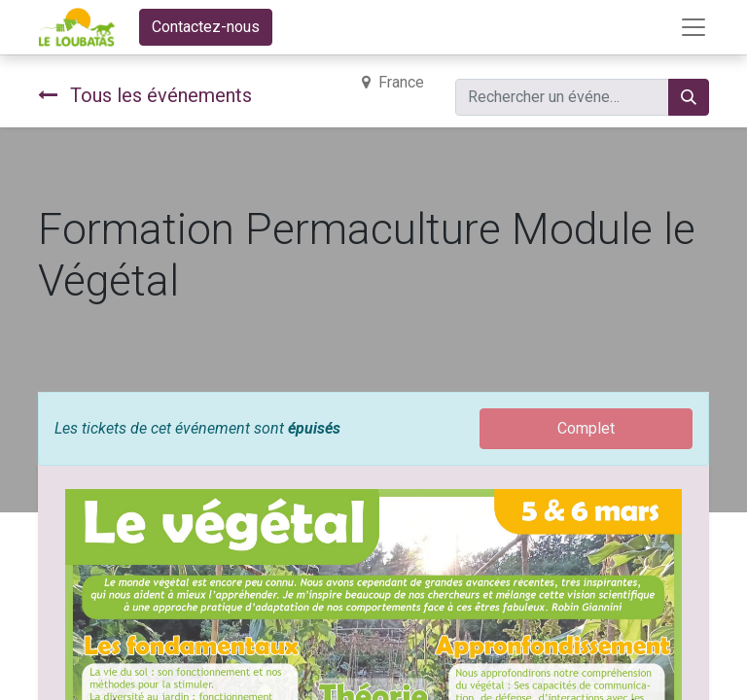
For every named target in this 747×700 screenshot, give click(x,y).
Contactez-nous (206, 27)
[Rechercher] (689, 97)
